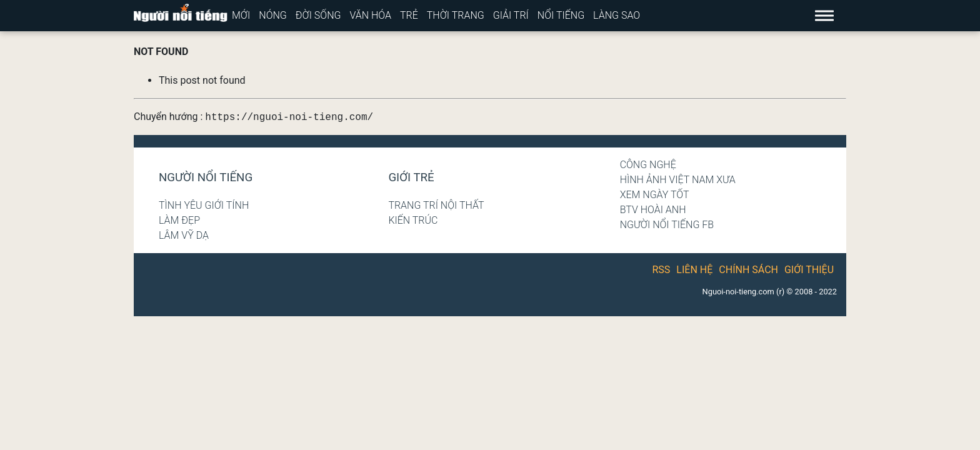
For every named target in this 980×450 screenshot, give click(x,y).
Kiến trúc (413, 220)
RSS (662, 270)
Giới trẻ (411, 177)
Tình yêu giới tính (204, 205)
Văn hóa (370, 15)
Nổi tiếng (561, 15)
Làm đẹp (179, 220)
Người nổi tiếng (206, 177)
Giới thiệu (809, 270)
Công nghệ (648, 165)
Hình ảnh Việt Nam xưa (678, 180)
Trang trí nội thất (436, 205)
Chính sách (748, 270)
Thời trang (456, 15)
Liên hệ (694, 270)
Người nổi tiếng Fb (667, 225)
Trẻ (409, 15)
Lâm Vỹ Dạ (184, 235)
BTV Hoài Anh (653, 210)
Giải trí (511, 15)
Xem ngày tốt (655, 195)
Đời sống (318, 15)
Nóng (273, 15)
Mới (241, 15)
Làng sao (617, 15)
